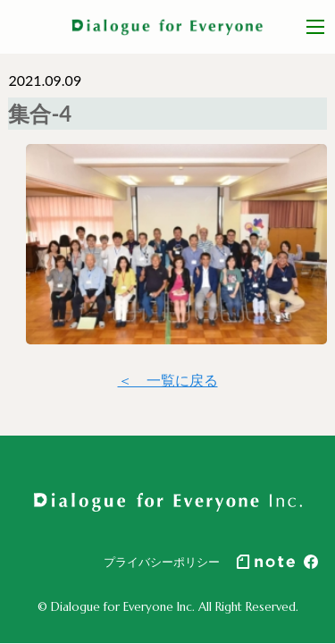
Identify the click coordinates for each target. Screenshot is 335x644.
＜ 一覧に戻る (168, 380)
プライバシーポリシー (162, 562)
